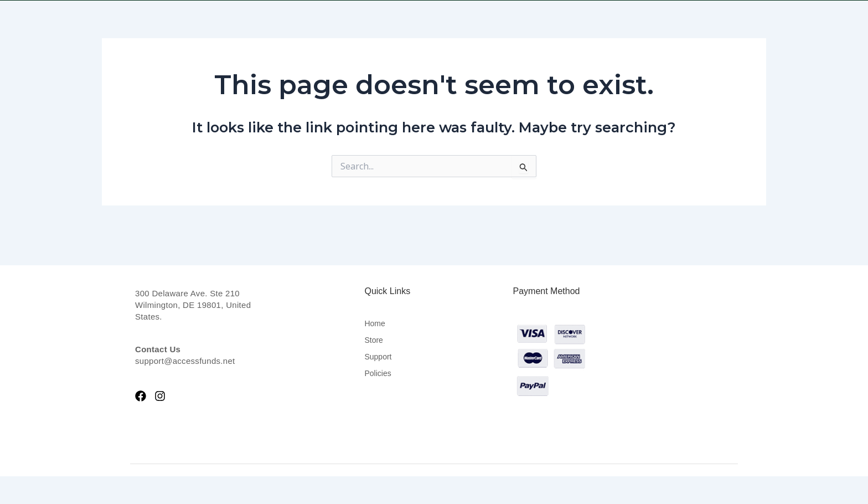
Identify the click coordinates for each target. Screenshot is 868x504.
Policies (378, 373)
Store (373, 340)
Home (374, 323)
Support (378, 357)
